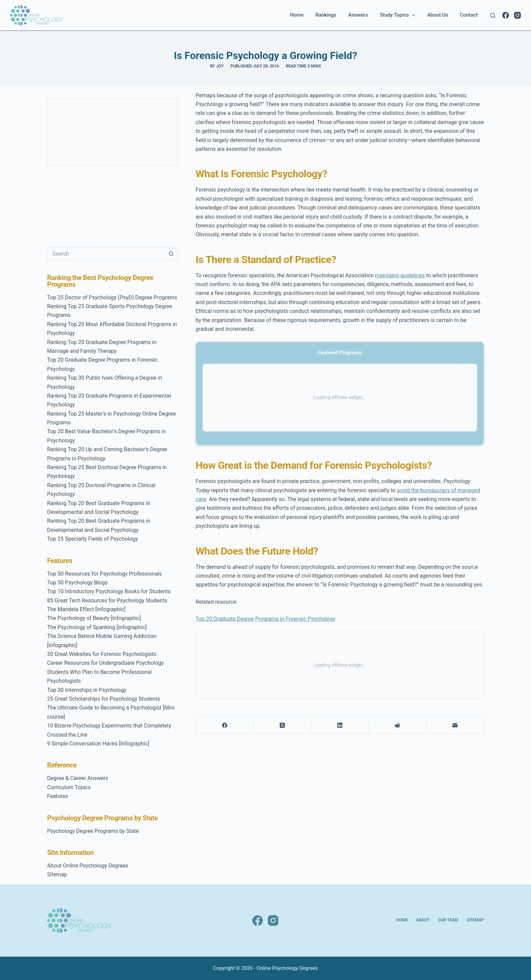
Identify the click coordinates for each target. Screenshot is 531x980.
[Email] (455, 725)
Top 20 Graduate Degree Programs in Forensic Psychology (266, 619)
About (423, 920)
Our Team (448, 920)
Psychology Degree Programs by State (93, 831)
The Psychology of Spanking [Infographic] (97, 627)
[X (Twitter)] (282, 725)
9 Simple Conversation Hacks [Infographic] (98, 744)
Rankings (326, 15)
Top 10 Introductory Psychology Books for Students (109, 591)
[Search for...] (106, 254)
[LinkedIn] (340, 725)
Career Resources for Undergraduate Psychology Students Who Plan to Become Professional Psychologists (105, 672)
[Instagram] (517, 15)
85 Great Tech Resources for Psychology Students (107, 601)
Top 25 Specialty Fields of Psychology (92, 539)
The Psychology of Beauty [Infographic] (94, 618)
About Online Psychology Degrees (88, 866)
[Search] (493, 15)
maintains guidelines (400, 275)
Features (58, 796)
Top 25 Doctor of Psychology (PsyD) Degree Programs (112, 297)
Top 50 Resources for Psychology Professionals (104, 574)
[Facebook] (506, 15)
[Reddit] (398, 725)
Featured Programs (340, 353)
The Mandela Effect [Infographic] (86, 609)
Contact (469, 15)
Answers (358, 15)
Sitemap (57, 874)
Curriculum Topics (69, 787)
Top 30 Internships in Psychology (87, 690)
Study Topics (399, 15)
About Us (438, 15)
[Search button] (171, 254)
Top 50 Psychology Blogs (77, 583)
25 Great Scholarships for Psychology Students (104, 699)
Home (297, 15)
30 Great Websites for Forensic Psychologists (102, 654)
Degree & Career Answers (78, 778)
